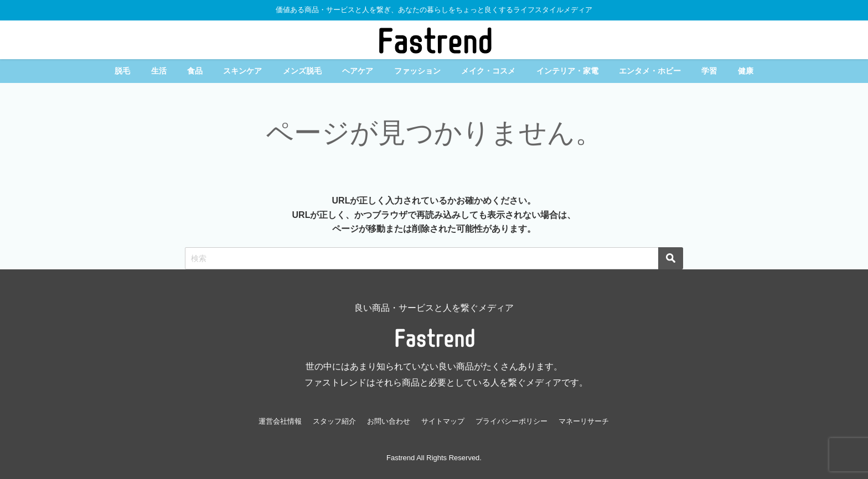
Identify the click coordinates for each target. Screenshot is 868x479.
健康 (746, 71)
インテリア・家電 (567, 71)
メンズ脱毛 (302, 71)
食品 (195, 71)
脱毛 (122, 71)
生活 (159, 71)
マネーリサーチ (584, 421)
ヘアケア (358, 71)
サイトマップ (443, 421)
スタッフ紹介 (334, 421)
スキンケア (242, 71)
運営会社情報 (280, 421)
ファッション (417, 71)
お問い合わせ (389, 421)
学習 (709, 71)
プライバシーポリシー (512, 421)
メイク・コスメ (488, 71)
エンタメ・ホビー (650, 71)
